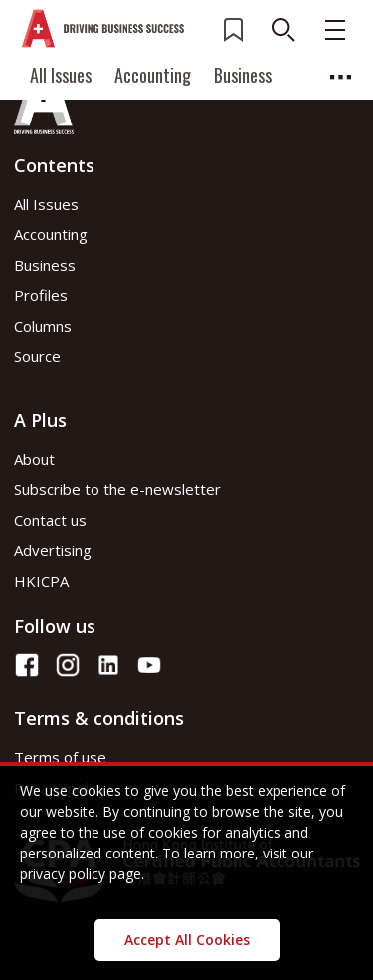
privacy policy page (81, 874)
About (34, 459)
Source (37, 356)
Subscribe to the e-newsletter (117, 489)
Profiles (41, 295)
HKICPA (41, 581)
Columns (43, 326)
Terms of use (60, 757)
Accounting (153, 75)
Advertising (53, 550)
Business (243, 75)
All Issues (61, 75)
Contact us (50, 520)
